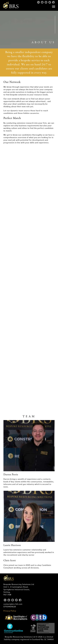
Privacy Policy (10, 611)
